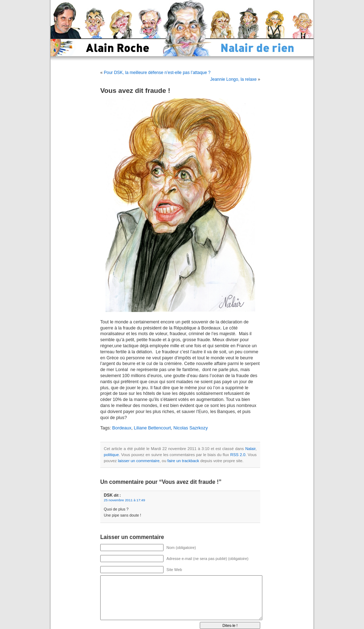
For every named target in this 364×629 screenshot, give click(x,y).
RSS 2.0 (238, 455)
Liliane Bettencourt (152, 428)
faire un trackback (183, 461)
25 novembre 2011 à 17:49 (124, 500)
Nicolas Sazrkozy (191, 428)
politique (111, 455)
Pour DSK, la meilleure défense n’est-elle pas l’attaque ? (157, 73)
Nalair (250, 449)
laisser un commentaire (139, 461)
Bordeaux (122, 428)
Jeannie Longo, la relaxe (233, 79)
